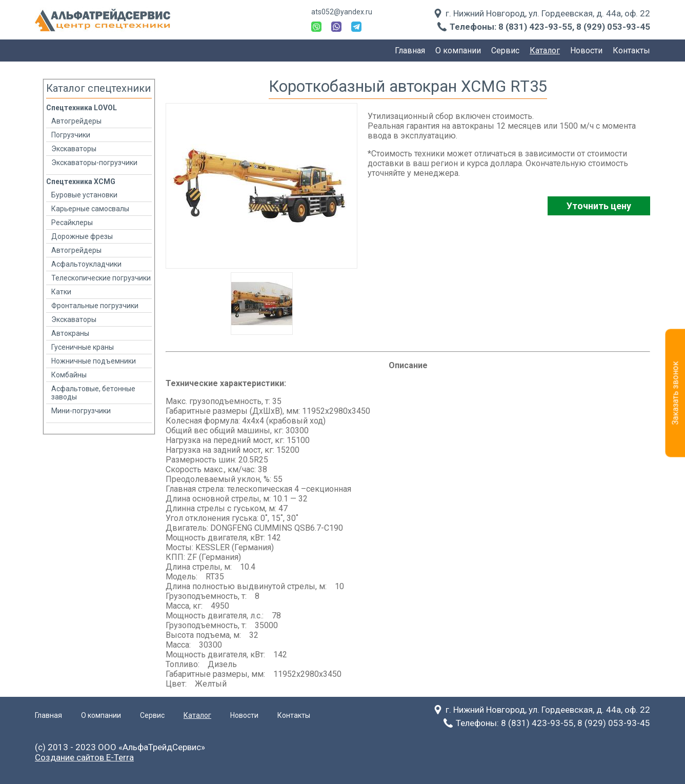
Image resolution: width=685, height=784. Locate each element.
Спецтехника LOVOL (82, 108)
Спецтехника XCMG (81, 182)
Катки (61, 292)
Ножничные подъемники (94, 361)
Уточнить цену (599, 206)
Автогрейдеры (76, 121)
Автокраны (70, 333)
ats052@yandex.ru (342, 12)
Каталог (545, 51)
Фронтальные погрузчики (95, 306)
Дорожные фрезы (82, 236)
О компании (458, 51)
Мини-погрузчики (81, 411)
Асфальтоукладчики (86, 264)
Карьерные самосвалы (90, 209)
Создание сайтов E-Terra (84, 757)
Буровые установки (84, 195)
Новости (586, 51)
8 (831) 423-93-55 (535, 27)
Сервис (505, 51)
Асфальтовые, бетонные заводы (93, 393)
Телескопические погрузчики (101, 278)
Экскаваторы (74, 149)
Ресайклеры (72, 223)
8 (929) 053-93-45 (613, 27)
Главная (410, 51)
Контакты (631, 51)
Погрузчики (71, 135)
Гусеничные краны (83, 347)
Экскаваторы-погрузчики (94, 163)
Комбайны (69, 375)
